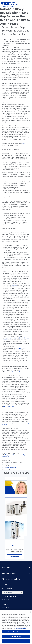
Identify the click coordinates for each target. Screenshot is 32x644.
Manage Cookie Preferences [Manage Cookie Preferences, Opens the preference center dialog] (16, 632)
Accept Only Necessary (16, 636)
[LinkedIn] (6, 605)
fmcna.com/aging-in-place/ (12, 372)
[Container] (6, 3)
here (24, 144)
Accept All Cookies (16, 641)
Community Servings (11, 338)
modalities (14, 285)
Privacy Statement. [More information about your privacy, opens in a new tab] (21, 629)
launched (18, 348)
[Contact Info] (9, 596)
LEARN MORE (15, 556)
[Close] (30, 612)
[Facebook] (6, 608)
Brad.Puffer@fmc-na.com (9, 468)
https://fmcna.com (8, 407)
